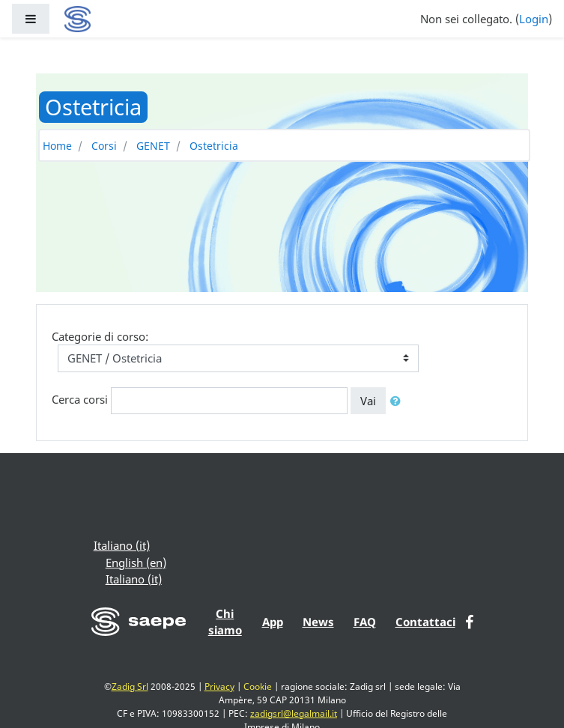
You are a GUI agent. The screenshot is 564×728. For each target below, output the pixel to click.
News (318, 622)
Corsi (104, 146)
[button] (398, 401)
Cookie (258, 686)
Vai (368, 401)
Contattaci (425, 622)
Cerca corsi (80, 399)
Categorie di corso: (100, 336)
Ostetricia (214, 146)
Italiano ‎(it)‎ (122, 545)
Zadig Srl (130, 686)
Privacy (219, 686)
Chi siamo (225, 622)
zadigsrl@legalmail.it (294, 713)
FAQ (365, 622)
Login (534, 19)
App (273, 622)
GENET (153, 146)
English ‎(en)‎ (136, 562)
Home (57, 146)
